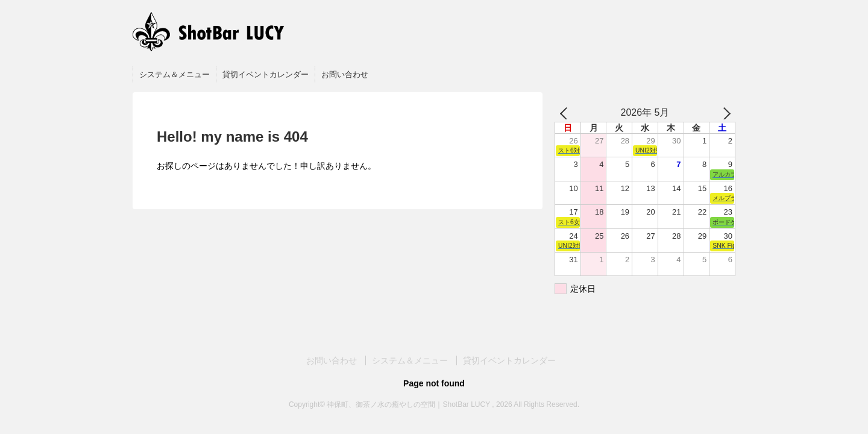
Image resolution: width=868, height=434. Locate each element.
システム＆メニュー (175, 74)
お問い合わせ (345, 74)
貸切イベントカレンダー (266, 74)
